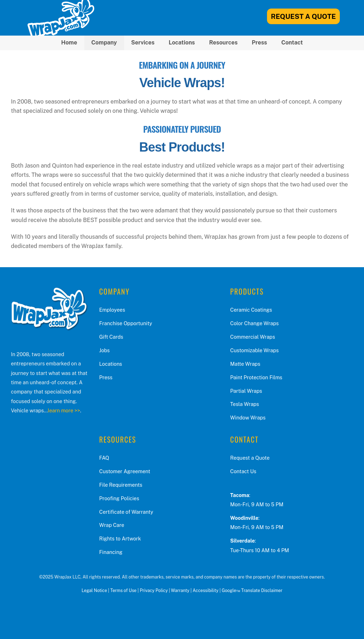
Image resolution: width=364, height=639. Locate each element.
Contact (292, 43)
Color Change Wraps (255, 323)
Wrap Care (112, 525)
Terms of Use (123, 590)
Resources (223, 43)
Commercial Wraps (253, 337)
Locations (182, 43)
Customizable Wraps (255, 350)
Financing (111, 552)
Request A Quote (303, 16)
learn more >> (64, 410)
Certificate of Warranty (126, 512)
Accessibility (205, 590)
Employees (112, 310)
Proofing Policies (119, 498)
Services (143, 43)
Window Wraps (248, 418)
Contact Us (243, 471)
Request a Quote (250, 458)
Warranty (180, 590)
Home (69, 43)
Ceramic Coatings (251, 310)
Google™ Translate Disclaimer (252, 590)
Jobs (105, 350)
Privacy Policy (154, 590)
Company (104, 43)
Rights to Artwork (120, 538)
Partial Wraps (246, 391)
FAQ (104, 458)
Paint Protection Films (256, 377)
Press (259, 43)
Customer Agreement (125, 471)
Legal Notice (94, 590)
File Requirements (121, 485)
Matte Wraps (245, 364)
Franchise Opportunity (126, 323)
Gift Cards (111, 337)
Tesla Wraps (245, 404)
